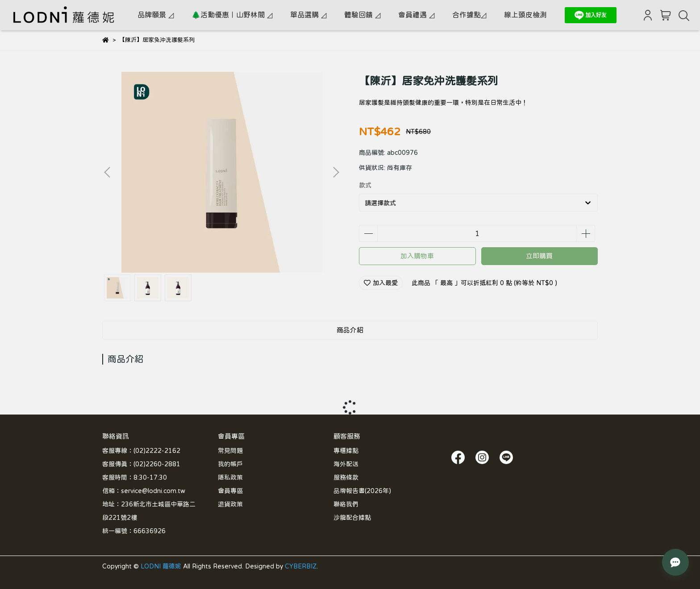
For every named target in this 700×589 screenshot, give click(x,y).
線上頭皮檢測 (525, 15)
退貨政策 (230, 504)
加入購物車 (417, 256)
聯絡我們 (346, 504)
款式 (365, 185)
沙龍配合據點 (352, 518)
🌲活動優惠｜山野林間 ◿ (232, 15)
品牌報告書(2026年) (362, 491)
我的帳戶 (230, 464)
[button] (336, 172)
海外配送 (346, 464)
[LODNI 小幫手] (675, 562)
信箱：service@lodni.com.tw (144, 491)
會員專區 (230, 491)
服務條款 (346, 477)
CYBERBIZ (301, 566)
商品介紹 (350, 330)
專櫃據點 (346, 451)
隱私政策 (230, 477)
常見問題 (230, 451)
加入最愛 (381, 283)
